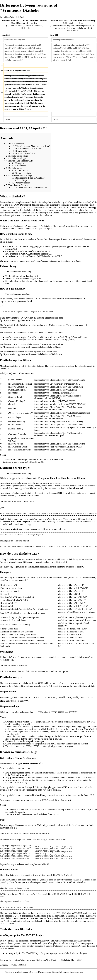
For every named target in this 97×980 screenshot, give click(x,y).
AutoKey (45, 945)
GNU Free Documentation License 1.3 (45, 977)
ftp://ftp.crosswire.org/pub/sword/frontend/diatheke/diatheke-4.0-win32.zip (38, 337)
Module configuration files (25, 460)
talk (27, 23)
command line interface (33, 202)
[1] (86, 379)
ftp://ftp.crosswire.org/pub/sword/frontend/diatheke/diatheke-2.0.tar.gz (30, 347)
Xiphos (52, 325)
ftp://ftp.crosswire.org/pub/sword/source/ (18, 321)
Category (4, 969)
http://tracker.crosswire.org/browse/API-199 (30, 868)
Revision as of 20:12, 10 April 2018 (18, 21)
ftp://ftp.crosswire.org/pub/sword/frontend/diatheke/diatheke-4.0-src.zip (36, 340)
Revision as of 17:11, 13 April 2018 (66, 21)
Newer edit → (73, 30)
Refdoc (66, 23)
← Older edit (24, 28)
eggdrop (35, 246)
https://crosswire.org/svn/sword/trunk (16, 301)
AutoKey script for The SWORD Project (23, 958)
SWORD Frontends (18, 969)
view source (41, 21)
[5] (74, 713)
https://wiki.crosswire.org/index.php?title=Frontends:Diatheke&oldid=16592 (48, 965)
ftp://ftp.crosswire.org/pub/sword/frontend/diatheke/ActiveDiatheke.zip (31, 355)
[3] (25, 702)
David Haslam (18, 23)
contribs (33, 23)
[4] (27, 702)
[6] (76, 713)
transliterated (43, 645)
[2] (32, 413)
